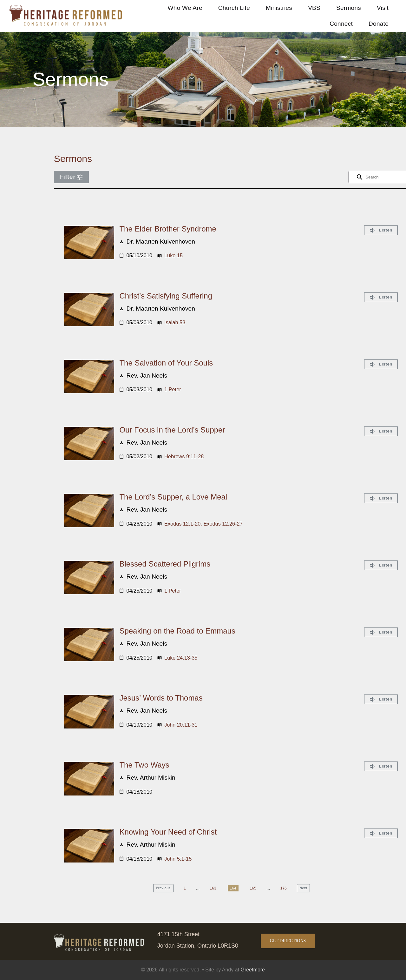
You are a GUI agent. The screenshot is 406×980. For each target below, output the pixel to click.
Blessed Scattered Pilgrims (165, 564)
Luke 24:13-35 (181, 658)
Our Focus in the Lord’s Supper (172, 430)
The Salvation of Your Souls (166, 363)
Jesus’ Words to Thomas (161, 698)
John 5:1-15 (178, 859)
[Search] (360, 177)
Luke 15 (174, 255)
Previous (163, 888)
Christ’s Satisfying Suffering (166, 296)
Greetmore (253, 970)
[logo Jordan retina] (67, 8)
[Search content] (382, 177)
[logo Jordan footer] (100, 937)
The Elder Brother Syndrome (168, 229)
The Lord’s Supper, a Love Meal (173, 497)
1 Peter (173, 389)
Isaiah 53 (175, 322)
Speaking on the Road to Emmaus (177, 631)
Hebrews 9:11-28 (184, 456)
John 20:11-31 (181, 725)
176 (284, 888)
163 (213, 888)
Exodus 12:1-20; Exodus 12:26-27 (203, 524)
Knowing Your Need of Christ (168, 832)
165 (253, 888)
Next (304, 888)
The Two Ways (144, 765)
